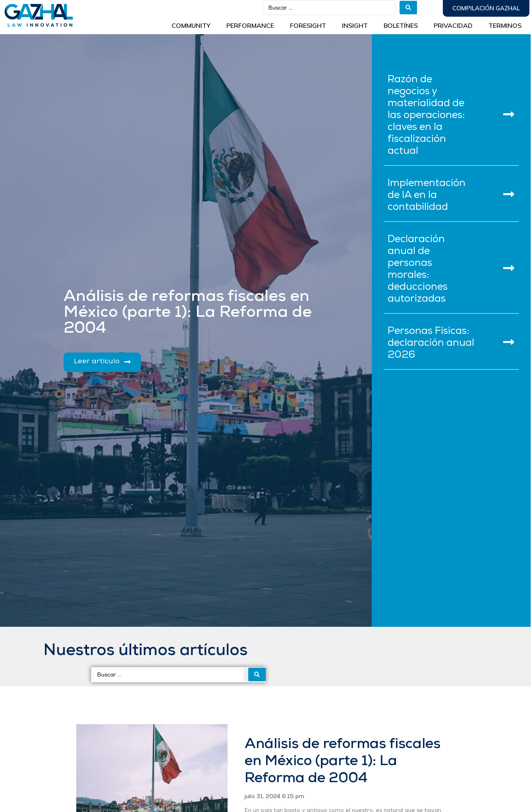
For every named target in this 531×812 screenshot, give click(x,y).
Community (191, 25)
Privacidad (453, 25)
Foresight (308, 25)
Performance (250, 25)
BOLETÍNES (401, 25)
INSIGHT (355, 25)
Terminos (505, 25)
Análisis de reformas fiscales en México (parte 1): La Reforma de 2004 (343, 762)
